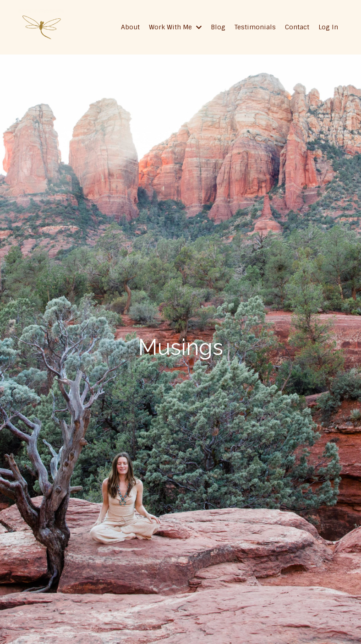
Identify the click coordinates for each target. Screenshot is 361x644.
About (130, 27)
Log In (328, 27)
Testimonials (255, 27)
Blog (218, 27)
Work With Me (175, 27)
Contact (297, 27)
